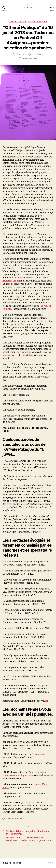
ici (46, 701)
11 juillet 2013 (38, 54)
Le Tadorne (16, 863)
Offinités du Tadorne (15, 819)
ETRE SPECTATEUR (18, 21)
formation (25, 352)
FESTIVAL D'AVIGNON (38, 21)
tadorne (23, 54)
